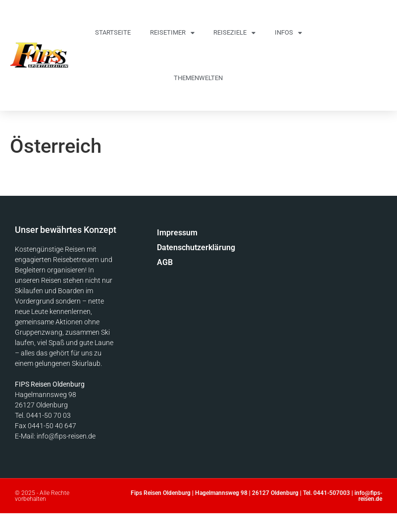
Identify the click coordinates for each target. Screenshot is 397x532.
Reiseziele (234, 33)
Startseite (113, 32)
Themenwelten (198, 78)
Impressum (177, 233)
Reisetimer (172, 33)
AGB (165, 262)
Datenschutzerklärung (185, 247)
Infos (288, 33)
